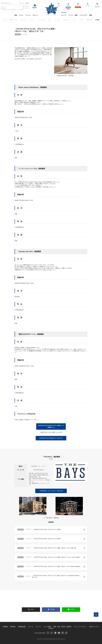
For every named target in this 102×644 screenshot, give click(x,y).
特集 (91, 15)
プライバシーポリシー (80, 627)
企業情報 (5, 627)
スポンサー (66, 20)
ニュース (64, 15)
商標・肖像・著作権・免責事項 (62, 627)
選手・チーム (14, 20)
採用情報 (13, 627)
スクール (31, 627)
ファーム (28, 15)
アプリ (81, 20)
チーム (21, 15)
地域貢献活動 (22, 627)
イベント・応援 (73, 15)
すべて (5, 20)
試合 (16, 15)
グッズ (50, 20)
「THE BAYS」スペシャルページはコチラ (51, 491)
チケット (35, 15)
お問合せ (51, 628)
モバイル (38, 627)
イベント (32, 20)
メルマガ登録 (47, 627)
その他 (97, 20)
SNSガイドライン (94, 627)
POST (31, 610)
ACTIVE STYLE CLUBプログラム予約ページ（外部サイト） (51, 426)
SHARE (51, 610)
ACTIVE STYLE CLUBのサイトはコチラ (51, 438)
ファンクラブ (83, 15)
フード (74, 20)
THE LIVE (89, 20)
